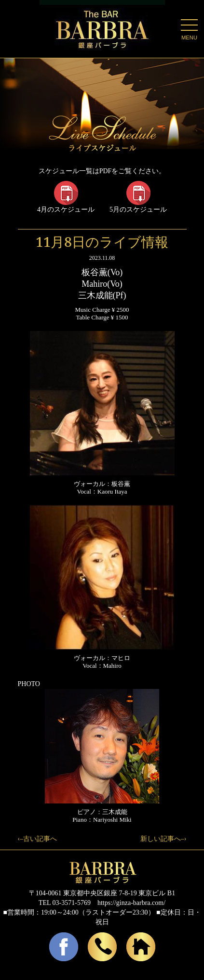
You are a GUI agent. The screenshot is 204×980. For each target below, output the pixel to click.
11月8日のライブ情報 (102, 242)
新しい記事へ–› (163, 839)
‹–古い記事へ (38, 839)
